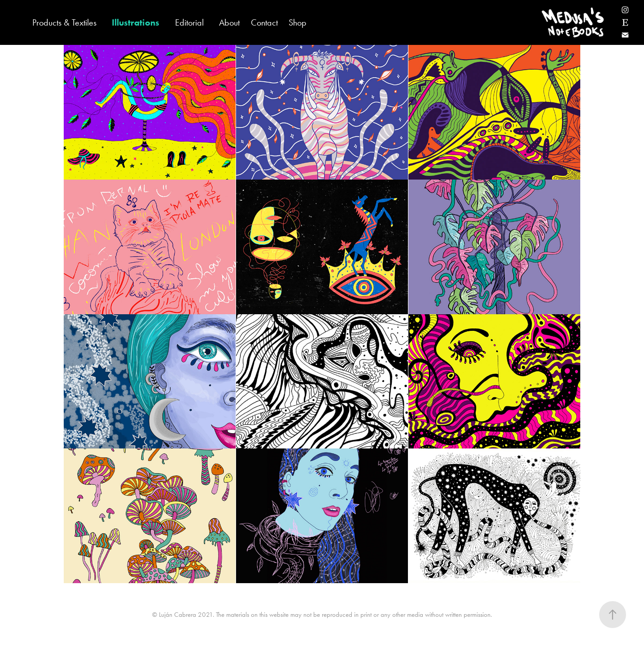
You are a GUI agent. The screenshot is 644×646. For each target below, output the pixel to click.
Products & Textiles (64, 22)
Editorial (189, 22)
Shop (298, 22)
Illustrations (136, 22)
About (229, 22)
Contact (264, 22)
